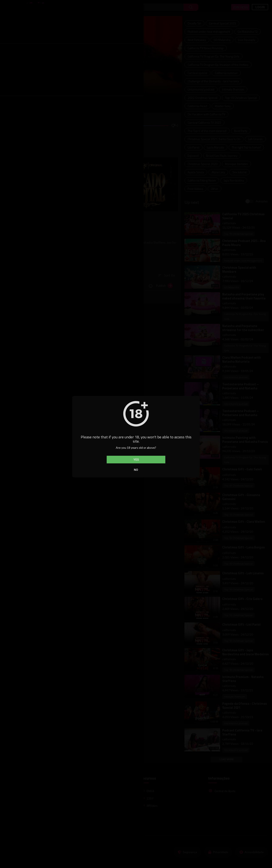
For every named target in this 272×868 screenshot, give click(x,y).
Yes (136, 460)
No (136, 470)
